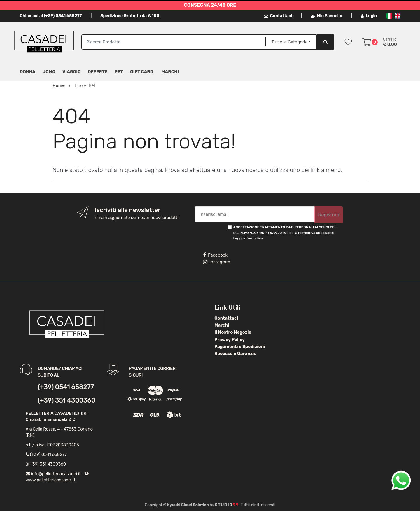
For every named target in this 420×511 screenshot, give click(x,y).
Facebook (215, 255)
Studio (227, 505)
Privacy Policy (230, 339)
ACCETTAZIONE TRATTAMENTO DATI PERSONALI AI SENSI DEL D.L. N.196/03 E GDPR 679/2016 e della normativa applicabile (285, 233)
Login (369, 16)
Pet (119, 72)
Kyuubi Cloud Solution (188, 505)
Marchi (222, 325)
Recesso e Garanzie (235, 353)
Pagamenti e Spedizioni (240, 346)
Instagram (217, 262)
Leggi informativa (248, 238)
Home (59, 85)
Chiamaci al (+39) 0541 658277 (51, 16)
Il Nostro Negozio (233, 332)
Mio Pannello (327, 16)
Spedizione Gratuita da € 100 (130, 16)
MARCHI (170, 72)
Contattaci (278, 16)
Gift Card (142, 72)
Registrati (329, 215)
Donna (28, 72)
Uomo (49, 72)
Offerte (98, 72)
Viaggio (72, 72)
